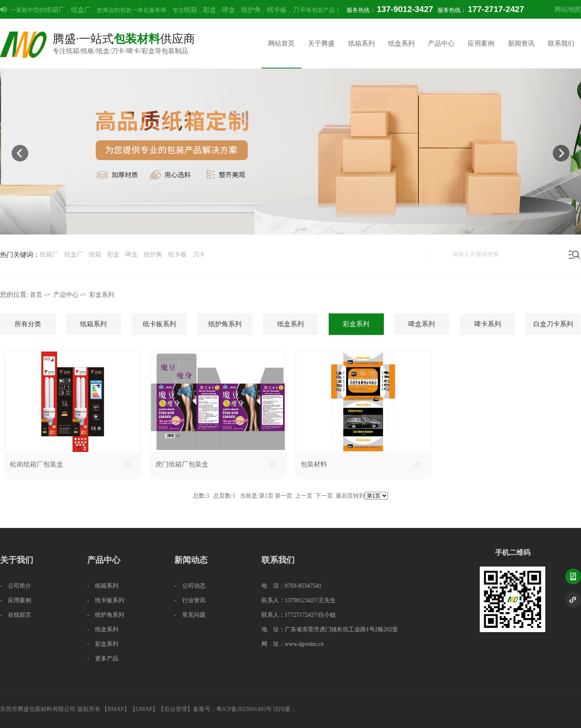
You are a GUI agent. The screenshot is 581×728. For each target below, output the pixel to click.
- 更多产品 (103, 658)
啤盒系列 (422, 324)
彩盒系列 (102, 295)
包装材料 (314, 464)
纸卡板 (277, 10)
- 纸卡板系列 (106, 600)
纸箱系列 (361, 43)
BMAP (116, 709)
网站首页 (281, 43)
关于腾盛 (321, 43)
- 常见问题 (190, 615)
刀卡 (299, 10)
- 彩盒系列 (103, 644)
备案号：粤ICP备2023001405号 (232, 709)
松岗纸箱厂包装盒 (37, 464)
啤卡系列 (488, 324)
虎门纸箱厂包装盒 (182, 464)
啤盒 (229, 10)
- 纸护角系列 (106, 615)
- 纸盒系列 (103, 629)
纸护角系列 (225, 324)
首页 (36, 295)
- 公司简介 (16, 586)
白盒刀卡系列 (553, 324)
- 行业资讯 (190, 600)
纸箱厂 (55, 10)
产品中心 (441, 43)
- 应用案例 (16, 600)
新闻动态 (191, 560)
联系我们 (561, 43)
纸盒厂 (81, 10)
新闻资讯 (521, 43)
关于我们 (17, 560)
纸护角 (251, 10)
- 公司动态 (190, 586)
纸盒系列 (401, 43)
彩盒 (210, 10)
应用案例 (481, 43)
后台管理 (176, 709)
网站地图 (568, 9)
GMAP (144, 709)
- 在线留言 (16, 615)
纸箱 (190, 10)
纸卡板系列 (159, 324)
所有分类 (28, 324)
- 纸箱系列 (103, 586)
